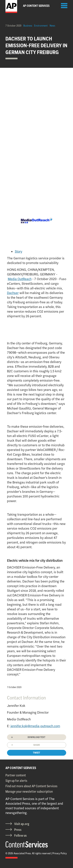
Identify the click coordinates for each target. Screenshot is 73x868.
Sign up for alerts (16, 781)
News (52, 26)
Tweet (36, 753)
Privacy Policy (60, 853)
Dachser (13, 293)
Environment (41, 26)
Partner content (16, 775)
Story (18, 251)
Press (18, 830)
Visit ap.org (22, 824)
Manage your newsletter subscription (29, 791)
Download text (36, 737)
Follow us (20, 835)
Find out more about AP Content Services (31, 786)
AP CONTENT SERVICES (21, 768)
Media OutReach (20, 279)
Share (37, 745)
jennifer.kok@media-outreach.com (35, 726)
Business (28, 26)
